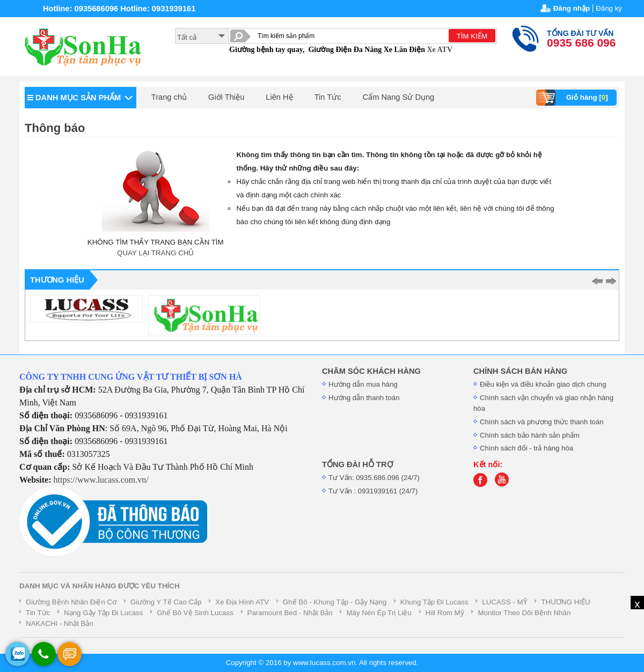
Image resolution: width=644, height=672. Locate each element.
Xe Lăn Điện (404, 50)
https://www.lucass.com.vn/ (101, 480)
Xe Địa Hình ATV (242, 602)
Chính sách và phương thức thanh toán (542, 422)
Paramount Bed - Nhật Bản (290, 613)
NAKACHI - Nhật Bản (60, 623)
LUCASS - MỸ (504, 602)
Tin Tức (328, 97)
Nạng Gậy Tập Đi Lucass (103, 613)
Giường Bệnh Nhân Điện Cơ (71, 602)
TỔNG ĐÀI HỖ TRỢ (357, 464)
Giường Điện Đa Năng (345, 50)
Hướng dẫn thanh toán (364, 398)
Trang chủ (169, 97)
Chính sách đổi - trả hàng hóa (526, 448)
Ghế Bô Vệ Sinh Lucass (195, 613)
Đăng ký (609, 8)
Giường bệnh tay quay (266, 50)
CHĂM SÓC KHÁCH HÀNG (371, 371)
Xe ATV (440, 50)
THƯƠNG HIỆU (565, 602)
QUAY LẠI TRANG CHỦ (155, 253)
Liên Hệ (279, 97)
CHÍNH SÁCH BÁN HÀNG (520, 371)
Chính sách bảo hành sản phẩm (530, 435)
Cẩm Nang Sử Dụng (399, 97)
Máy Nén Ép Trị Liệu (379, 613)
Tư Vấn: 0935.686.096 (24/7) (374, 478)
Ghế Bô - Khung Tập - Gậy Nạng (335, 602)
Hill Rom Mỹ (445, 613)
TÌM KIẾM (472, 36)
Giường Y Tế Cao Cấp (166, 602)
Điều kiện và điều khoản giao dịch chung (543, 384)
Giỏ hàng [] (573, 98)
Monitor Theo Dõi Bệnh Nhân (524, 613)
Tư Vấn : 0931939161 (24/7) (373, 491)
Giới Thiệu (226, 97)
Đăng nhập (572, 8)
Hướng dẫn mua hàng (363, 384)
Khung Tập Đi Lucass (434, 602)
